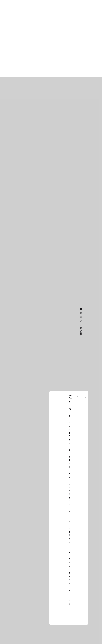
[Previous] (78, 397)
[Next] (85, 397)
